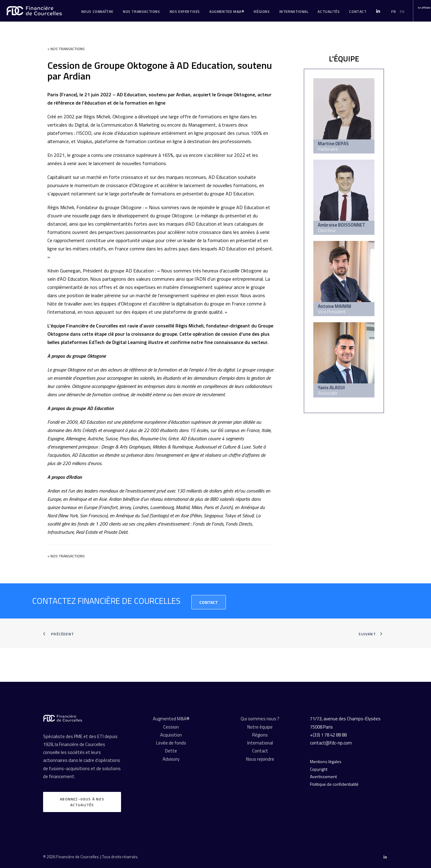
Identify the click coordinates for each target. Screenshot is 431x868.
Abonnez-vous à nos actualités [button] (83, 802)
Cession (171, 727)
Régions (262, 11)
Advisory (171, 759)
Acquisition (171, 735)
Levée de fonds (171, 743)
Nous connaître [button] (97, 11)
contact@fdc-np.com (331, 743)
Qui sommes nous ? (260, 719)
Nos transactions (142, 11)
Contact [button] (358, 11)
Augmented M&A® (227, 11)
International (294, 11)
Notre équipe (260, 727)
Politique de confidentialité (334, 784)
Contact (209, 602)
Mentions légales (326, 761)
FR (394, 11)
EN (402, 11)
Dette (171, 751)
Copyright (319, 769)
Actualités (329, 11)
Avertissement (323, 776)
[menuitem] (97, 12)
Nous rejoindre (260, 759)
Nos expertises (185, 11)
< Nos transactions (66, 49)
